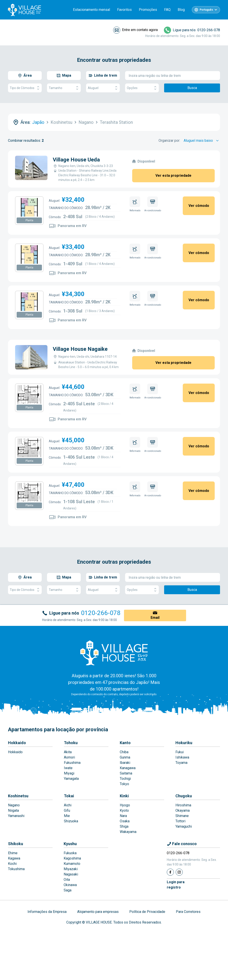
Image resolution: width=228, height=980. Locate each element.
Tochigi (125, 779)
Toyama (181, 763)
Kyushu (70, 844)
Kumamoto (72, 864)
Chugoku (184, 796)
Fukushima (72, 763)
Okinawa (70, 885)
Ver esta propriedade (173, 176)
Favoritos (124, 10)
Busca (192, 88)
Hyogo (125, 805)
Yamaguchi (184, 826)
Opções (142, 88)
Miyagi (69, 773)
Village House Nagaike (80, 349)
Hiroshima (183, 805)
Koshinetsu (18, 796)
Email (155, 618)
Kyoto (124, 810)
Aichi (68, 805)
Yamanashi (16, 816)
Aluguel (103, 88)
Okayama (183, 810)
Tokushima (16, 869)
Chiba (124, 752)
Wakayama (128, 832)
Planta (29, 220)
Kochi (12, 864)
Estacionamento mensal (91, 10)
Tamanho (64, 88)
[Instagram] (179, 872)
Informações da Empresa (47, 912)
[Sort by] (202, 141)
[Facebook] (170, 872)
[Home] (114, 653)
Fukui (180, 752)
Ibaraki (125, 763)
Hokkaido (17, 743)
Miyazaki (71, 869)
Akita (68, 752)
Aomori (69, 757)
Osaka (125, 821)
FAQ (167, 10)
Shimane (182, 816)
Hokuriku (184, 743)
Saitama (126, 773)
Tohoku (71, 743)
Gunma (125, 757)
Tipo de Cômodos (25, 88)
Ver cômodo (199, 206)
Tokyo (124, 784)
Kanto (125, 743)
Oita (67, 880)
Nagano (14, 805)
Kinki (124, 796)
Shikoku (16, 844)
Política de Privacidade (147, 912)
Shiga (124, 826)
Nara (123, 816)
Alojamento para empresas (98, 912)
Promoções (148, 10)
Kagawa (14, 858)
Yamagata (71, 779)
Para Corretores (188, 912)
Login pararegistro (176, 885)
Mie (67, 816)
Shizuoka (71, 821)
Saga (68, 890)
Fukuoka (70, 853)
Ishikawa (182, 757)
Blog (181, 10)
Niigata (13, 810)
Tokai (69, 796)
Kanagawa (128, 768)
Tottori (180, 821)
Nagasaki (71, 874)
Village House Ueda (76, 160)
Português (206, 10)
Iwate (68, 768)
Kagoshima (72, 858)
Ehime (13, 853)
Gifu (67, 810)
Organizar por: (169, 141)
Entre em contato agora (140, 30)
